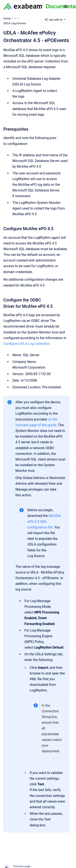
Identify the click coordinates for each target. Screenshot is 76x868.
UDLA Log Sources (15, 23)
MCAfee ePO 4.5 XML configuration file (44, 521)
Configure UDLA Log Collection (26, 344)
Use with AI (56, 20)
